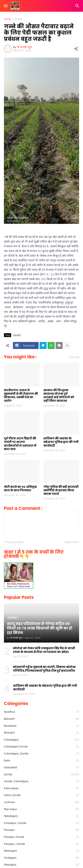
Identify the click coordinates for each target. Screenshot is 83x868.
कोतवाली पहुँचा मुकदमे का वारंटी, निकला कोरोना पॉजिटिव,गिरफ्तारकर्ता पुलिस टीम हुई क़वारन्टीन (44, 669)
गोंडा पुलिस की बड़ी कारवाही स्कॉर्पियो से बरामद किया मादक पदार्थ (61, 490)
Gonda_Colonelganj (41, 781)
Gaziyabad (41, 767)
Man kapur (41, 809)
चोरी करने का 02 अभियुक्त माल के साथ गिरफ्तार (20, 489)
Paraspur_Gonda (41, 844)
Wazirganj (41, 864)
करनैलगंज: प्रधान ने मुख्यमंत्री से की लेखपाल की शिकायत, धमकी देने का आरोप (21, 396)
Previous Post (15, 542)
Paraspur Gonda (41, 837)
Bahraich (41, 719)
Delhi (41, 760)
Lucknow (41, 802)
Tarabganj (41, 858)
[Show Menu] (5, 6)
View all (74, 357)
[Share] (76, 49)
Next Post (71, 542)
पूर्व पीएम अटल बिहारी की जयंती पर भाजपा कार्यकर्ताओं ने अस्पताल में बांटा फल (20, 444)
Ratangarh (41, 851)
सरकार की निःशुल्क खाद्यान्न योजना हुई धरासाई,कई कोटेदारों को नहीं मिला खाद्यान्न (59, 396)
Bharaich (41, 733)
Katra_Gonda (41, 795)
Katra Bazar (41, 788)
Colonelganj (41, 740)
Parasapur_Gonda (41, 823)
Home (8, 19)
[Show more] (67, 345)
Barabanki (41, 726)
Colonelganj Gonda (41, 746)
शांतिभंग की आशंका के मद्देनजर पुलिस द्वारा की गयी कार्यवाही (61, 442)
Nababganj (41, 816)
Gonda (18, 19)
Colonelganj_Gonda (41, 753)
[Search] (78, 6)
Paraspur (41, 830)
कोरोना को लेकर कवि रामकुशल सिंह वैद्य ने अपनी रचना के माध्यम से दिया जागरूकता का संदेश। (44, 650)
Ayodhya (41, 712)
